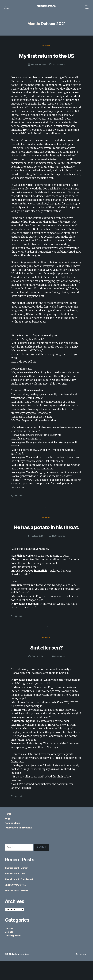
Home (9, 833)
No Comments (60, 74)
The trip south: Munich (17, 887)
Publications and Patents (22, 846)
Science (9, 951)
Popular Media (15, 842)
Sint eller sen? (46, 666)
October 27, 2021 (38, 74)
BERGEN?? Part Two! (16, 904)
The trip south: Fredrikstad (19, 898)
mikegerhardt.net (46, 6)
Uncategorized (13, 955)
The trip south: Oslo (15, 893)
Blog (8, 837)
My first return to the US (46, 60)
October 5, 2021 (38, 555)
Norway (46, 47)
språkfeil (19, 505)
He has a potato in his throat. (46, 541)
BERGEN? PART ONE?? (16, 910)
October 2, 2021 (38, 675)
